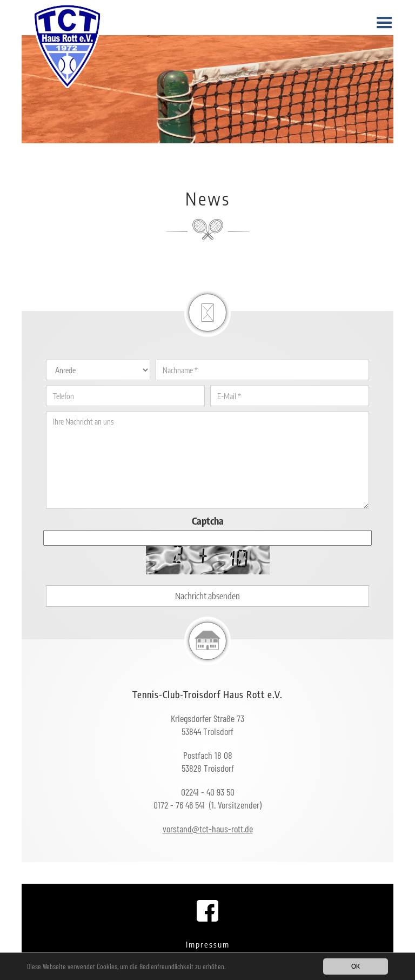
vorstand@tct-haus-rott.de (208, 829)
